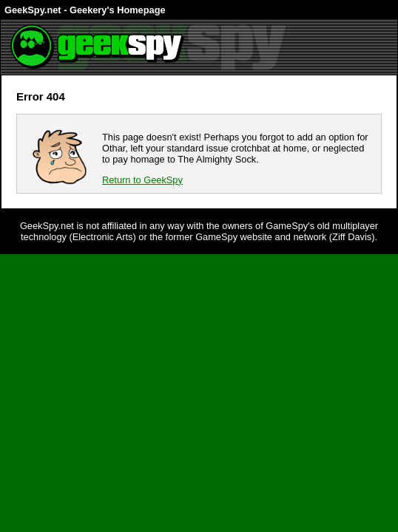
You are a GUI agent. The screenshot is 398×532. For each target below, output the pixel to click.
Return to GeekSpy (142, 180)
